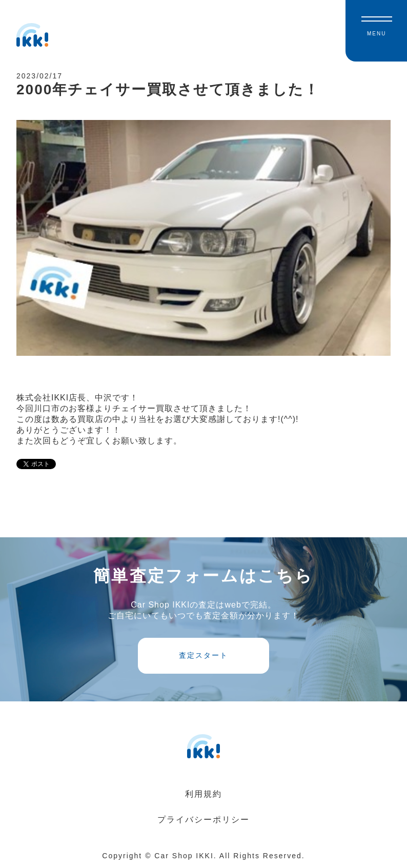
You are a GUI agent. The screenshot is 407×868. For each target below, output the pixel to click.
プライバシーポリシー (203, 820)
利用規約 (203, 794)
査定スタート (203, 655)
